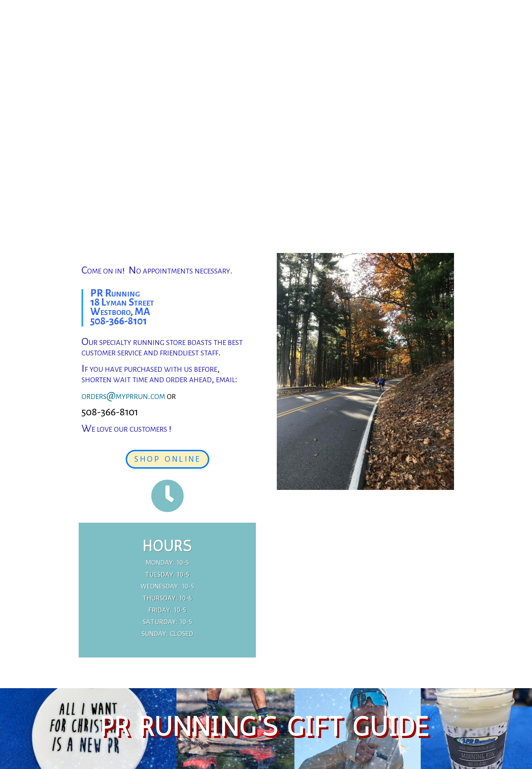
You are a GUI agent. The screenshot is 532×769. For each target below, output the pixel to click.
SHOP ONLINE (167, 459)
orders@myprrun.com (123, 395)
